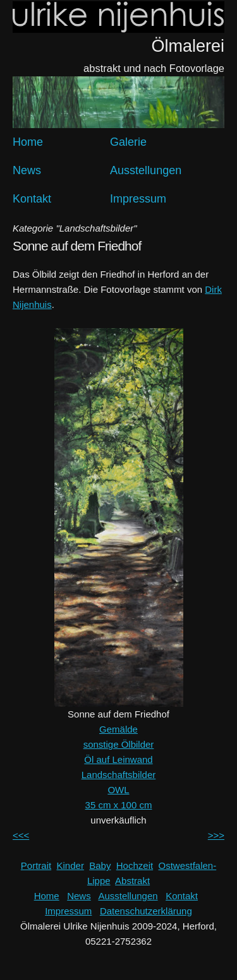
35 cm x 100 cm (119, 805)
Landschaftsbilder (119, 775)
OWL (118, 790)
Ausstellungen (146, 170)
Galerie (128, 142)
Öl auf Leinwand (118, 759)
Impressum (138, 199)
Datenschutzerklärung (146, 911)
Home (28, 142)
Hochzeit (135, 865)
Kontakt (32, 199)
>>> (216, 835)
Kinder (70, 865)
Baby (100, 865)
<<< (21, 835)
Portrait (36, 865)
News (27, 170)
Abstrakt (132, 881)
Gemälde (118, 729)
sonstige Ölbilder (119, 744)
